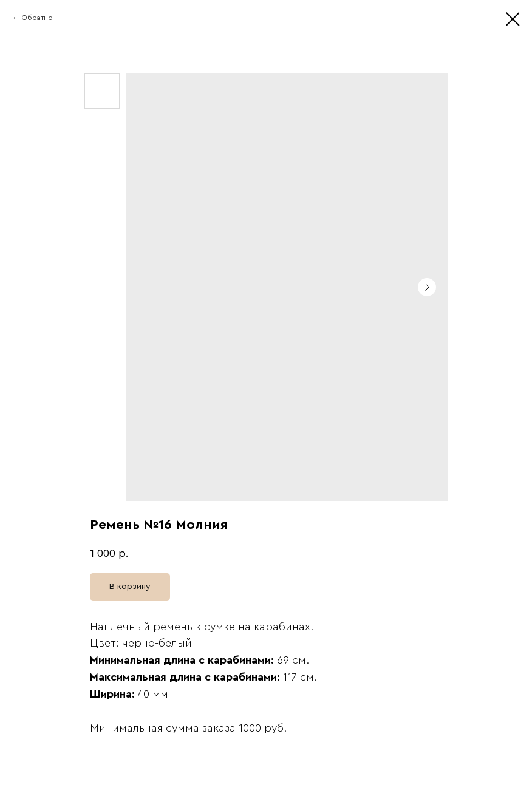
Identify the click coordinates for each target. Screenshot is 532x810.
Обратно (37, 18)
